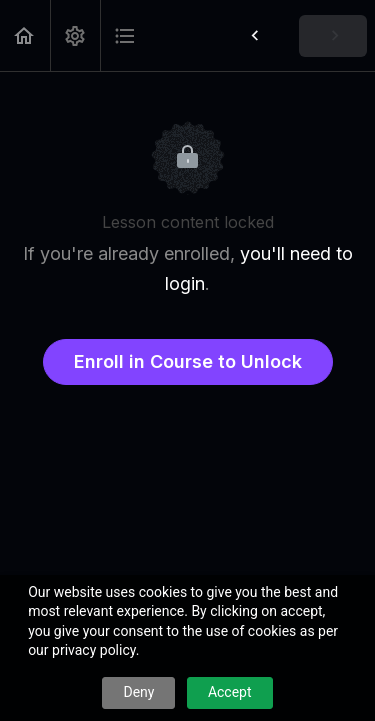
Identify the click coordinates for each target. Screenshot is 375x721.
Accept (230, 692)
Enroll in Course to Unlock (188, 361)
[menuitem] (75, 35)
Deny (138, 692)
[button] (25, 35)
